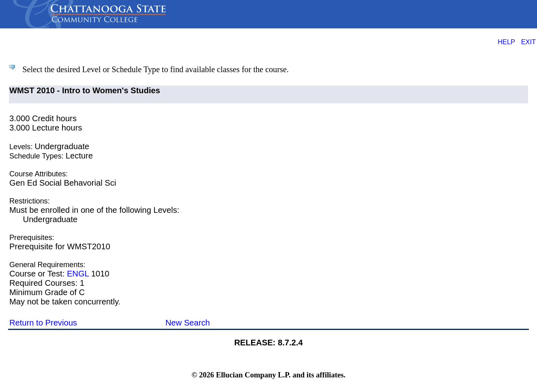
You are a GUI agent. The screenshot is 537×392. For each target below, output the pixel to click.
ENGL (78, 274)
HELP (506, 42)
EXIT (528, 42)
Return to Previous (43, 323)
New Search (188, 323)
